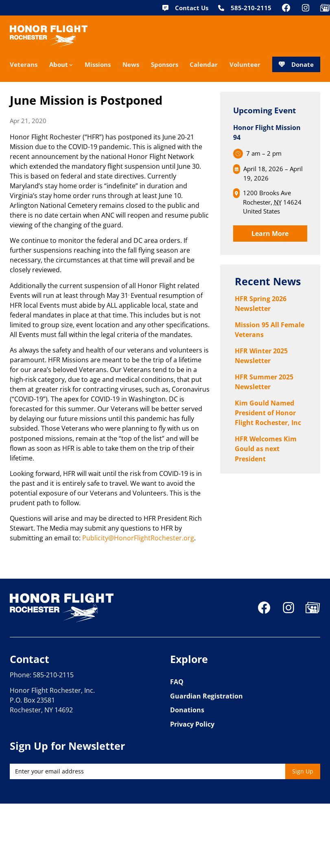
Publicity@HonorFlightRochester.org (138, 538)
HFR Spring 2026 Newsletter (261, 304)
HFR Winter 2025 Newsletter (261, 356)
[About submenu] (71, 64)
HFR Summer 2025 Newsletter (264, 382)
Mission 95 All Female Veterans (270, 330)
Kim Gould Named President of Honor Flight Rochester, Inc (268, 413)
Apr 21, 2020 (28, 121)
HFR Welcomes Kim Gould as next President (266, 449)
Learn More (270, 234)
